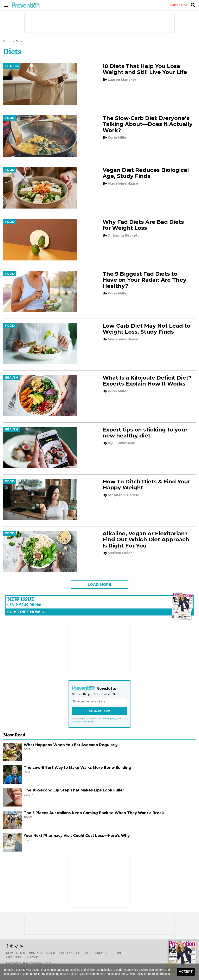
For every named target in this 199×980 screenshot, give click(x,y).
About (51, 953)
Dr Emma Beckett (123, 235)
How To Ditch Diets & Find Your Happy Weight (146, 485)
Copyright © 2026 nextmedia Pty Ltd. (29, 963)
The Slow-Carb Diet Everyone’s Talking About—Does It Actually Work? (148, 124)
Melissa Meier (120, 553)
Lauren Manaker (122, 80)
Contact (36, 953)
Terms (116, 953)
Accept (186, 971)
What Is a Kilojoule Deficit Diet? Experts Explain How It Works (147, 381)
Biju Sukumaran (122, 443)
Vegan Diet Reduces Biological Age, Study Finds (146, 173)
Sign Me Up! (99, 711)
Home (7, 41)
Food (10, 118)
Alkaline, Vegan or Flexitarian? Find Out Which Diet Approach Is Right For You (146, 539)
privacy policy (109, 719)
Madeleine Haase (123, 183)
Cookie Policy (134, 974)
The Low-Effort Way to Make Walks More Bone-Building (78, 767)
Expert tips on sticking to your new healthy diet (145, 433)
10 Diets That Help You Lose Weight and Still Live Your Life (145, 69)
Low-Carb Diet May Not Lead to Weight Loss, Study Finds (146, 329)
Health (11, 377)
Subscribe (179, 5)
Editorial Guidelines (75, 953)
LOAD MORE (99, 584)
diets (19, 41)
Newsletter (16, 953)
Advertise (14, 957)
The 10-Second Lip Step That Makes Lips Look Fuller (74, 790)
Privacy (101, 953)
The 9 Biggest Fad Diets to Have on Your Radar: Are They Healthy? (145, 280)
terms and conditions (83, 722)
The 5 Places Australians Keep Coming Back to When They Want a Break (94, 813)
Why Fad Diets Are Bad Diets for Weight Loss (143, 225)
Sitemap (32, 957)
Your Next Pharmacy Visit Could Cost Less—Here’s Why (77, 835)
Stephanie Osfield (124, 495)
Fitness (12, 66)
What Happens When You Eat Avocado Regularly (71, 745)
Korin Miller (118, 138)
